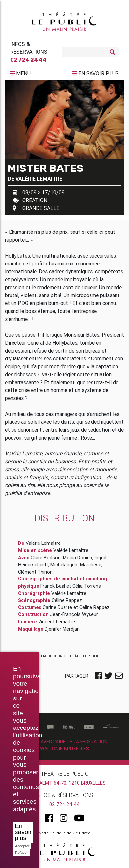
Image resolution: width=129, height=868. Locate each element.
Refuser (22, 852)
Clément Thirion (35, 572)
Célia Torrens (87, 586)
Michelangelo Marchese (76, 565)
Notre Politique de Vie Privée (64, 833)
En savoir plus (23, 832)
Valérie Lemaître (39, 179)
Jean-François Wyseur (74, 614)
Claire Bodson (46, 558)
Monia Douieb (77, 558)
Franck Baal (53, 586)
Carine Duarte (57, 607)
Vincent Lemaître (57, 622)
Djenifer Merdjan (62, 629)
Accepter (22, 846)
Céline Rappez (67, 600)
